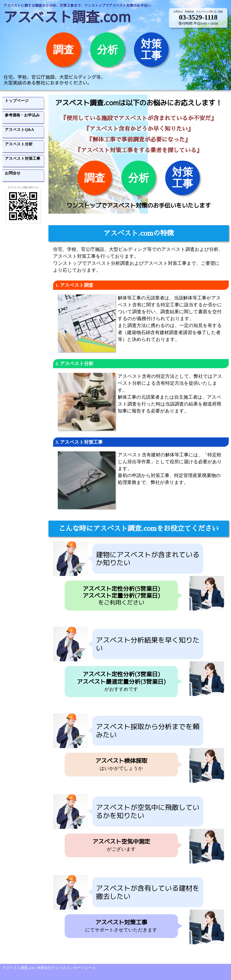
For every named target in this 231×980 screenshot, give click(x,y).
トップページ (17, 101)
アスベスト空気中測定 (121, 841)
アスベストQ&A (19, 130)
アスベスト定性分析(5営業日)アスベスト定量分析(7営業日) (121, 592)
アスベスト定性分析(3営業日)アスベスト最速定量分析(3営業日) (121, 678)
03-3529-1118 (198, 17)
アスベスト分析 (19, 144)
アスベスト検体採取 (121, 761)
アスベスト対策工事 (23, 158)
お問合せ (13, 173)
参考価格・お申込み (22, 115)
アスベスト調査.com (67, 16)
